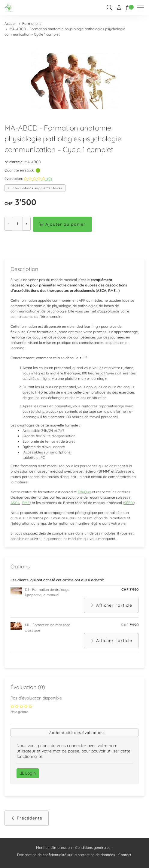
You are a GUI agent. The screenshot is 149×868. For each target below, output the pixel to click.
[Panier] (129, 8)
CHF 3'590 (130, 625)
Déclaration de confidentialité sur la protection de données (66, 855)
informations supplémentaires (35, 188)
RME (26, 503)
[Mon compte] (119, 8)
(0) (38, 179)
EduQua (84, 492)
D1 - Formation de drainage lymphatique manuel (47, 592)
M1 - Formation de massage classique (48, 628)
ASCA (15, 503)
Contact (125, 855)
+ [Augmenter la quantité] (26, 224)
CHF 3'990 (130, 589)
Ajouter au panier (62, 224)
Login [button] (28, 773)
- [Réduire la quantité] (8, 224)
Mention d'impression (54, 847)
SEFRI (129, 503)
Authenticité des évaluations (74, 733)
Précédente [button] (27, 818)
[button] (109, 8)
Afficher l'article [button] (111, 605)
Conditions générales (93, 847)
